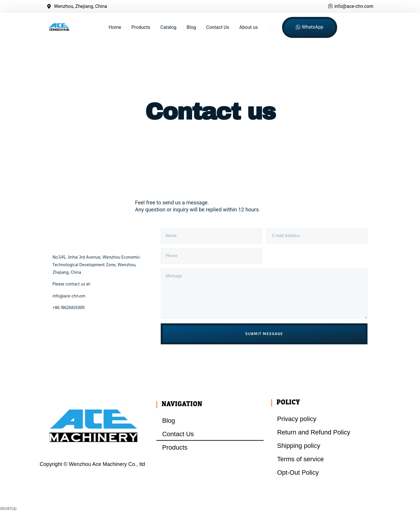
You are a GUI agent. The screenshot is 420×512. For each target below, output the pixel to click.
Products (141, 27)
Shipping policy (299, 446)
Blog (191, 27)
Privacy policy (297, 419)
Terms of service (300, 459)
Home (115, 27)
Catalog (168, 27)
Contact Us (218, 27)
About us (249, 27)
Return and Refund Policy (314, 432)
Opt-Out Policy (298, 472)
